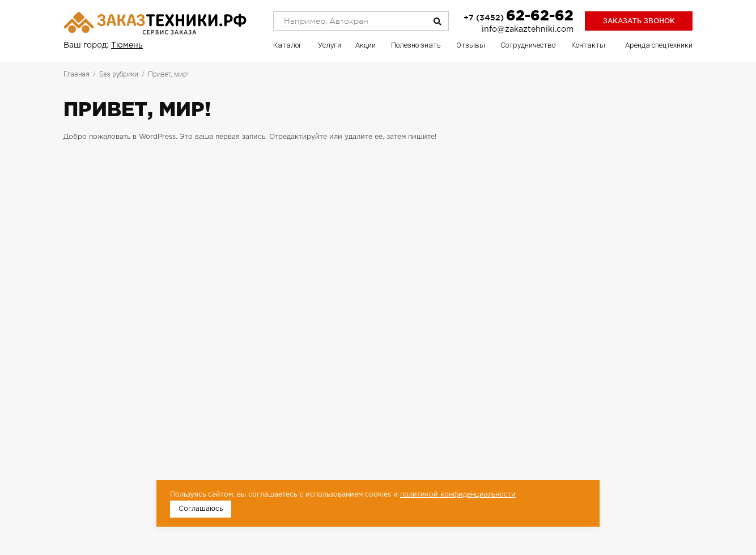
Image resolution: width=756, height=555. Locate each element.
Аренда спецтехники (659, 45)
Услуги (330, 45)
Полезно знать (416, 45)
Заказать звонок (639, 21)
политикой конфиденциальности (458, 495)
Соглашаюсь (201, 509)
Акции (366, 45)
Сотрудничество (528, 45)
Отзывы (471, 45)
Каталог (288, 45)
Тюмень (127, 45)
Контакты (588, 45)
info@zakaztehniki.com (528, 29)
